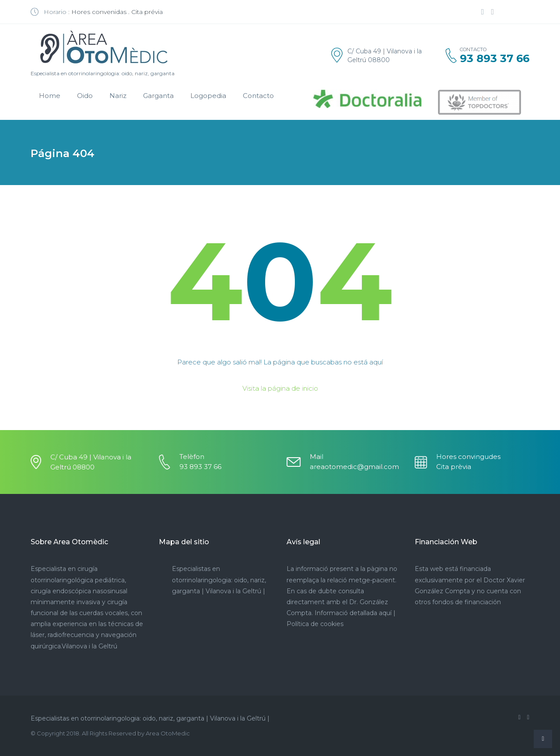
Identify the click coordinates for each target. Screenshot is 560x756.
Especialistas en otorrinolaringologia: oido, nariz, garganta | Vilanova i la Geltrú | (219, 580)
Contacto (258, 96)
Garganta (158, 96)
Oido (85, 96)
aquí (385, 613)
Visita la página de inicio (280, 388)
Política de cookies (315, 624)
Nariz (118, 96)
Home (50, 96)
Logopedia (208, 96)
